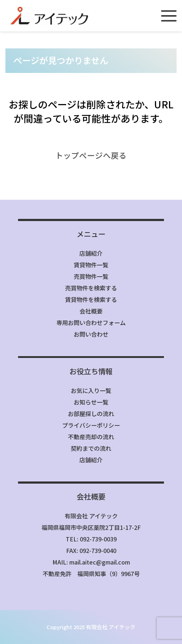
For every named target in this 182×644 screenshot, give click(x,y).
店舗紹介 (91, 253)
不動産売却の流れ (91, 437)
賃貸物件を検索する (91, 299)
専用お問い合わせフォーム (91, 323)
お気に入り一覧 (91, 390)
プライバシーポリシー (91, 425)
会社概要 (91, 311)
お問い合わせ (91, 334)
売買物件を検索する (91, 288)
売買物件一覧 (91, 276)
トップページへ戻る (91, 155)
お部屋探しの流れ (91, 414)
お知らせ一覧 (91, 402)
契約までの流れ (91, 448)
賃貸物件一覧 (91, 265)
